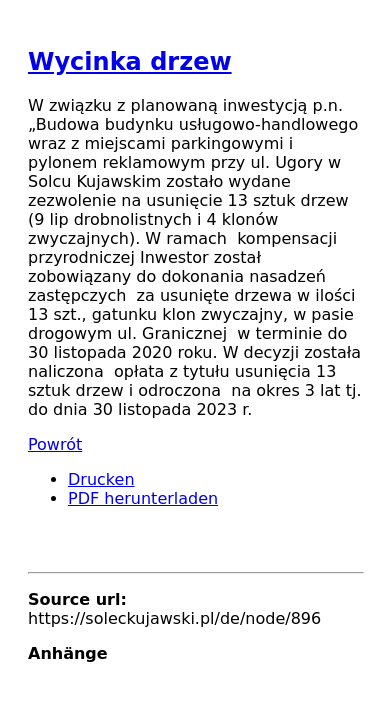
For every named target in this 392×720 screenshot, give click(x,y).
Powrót (55, 444)
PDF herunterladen (143, 498)
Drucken (101, 479)
